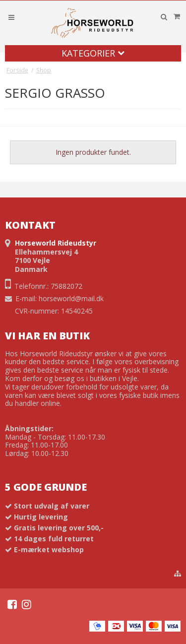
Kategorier (93, 53)
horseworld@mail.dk (71, 298)
